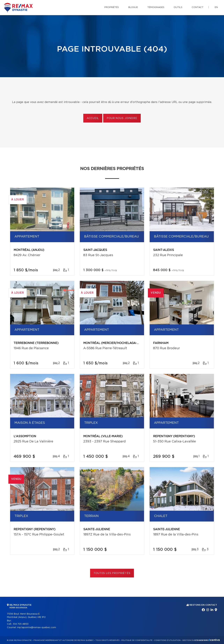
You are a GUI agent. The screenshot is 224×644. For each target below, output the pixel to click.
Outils (178, 7)
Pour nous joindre (122, 118)
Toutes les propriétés (112, 573)
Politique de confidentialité (137, 640)
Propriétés (112, 7)
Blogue (133, 7)
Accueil (93, 118)
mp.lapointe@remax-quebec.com (37, 628)
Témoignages (156, 7)
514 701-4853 (21, 624)
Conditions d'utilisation (167, 640)
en (216, 7)
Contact (198, 7)
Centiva (214, 640)
